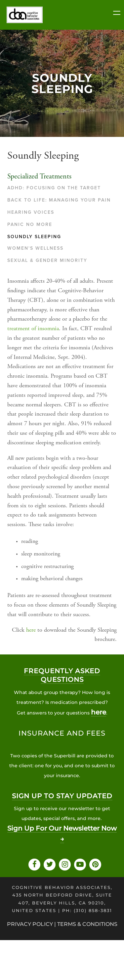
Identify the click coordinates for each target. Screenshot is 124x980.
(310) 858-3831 (93, 910)
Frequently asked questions (62, 675)
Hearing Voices (31, 212)
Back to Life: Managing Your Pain (59, 200)
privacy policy (30, 924)
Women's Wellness (35, 248)
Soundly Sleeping (34, 237)
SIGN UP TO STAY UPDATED (62, 796)
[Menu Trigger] (117, 14)
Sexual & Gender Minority (47, 260)
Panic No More (30, 224)
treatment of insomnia (33, 329)
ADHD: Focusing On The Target (54, 188)
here (31, 630)
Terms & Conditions (87, 924)
